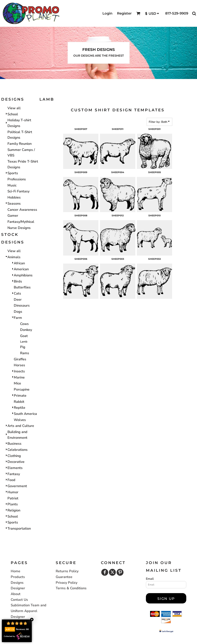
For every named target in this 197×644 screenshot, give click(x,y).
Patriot (13, 498)
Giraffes (20, 359)
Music (12, 185)
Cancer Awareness (22, 210)
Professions (17, 179)
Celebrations (18, 450)
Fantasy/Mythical (21, 222)
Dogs (18, 312)
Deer (18, 300)
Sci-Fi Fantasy (18, 191)
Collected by (17, 636)
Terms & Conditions (71, 588)
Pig (23, 347)
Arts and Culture (21, 426)
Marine (19, 377)
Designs (17, 583)
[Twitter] (112, 572)
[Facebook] (105, 572)
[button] (138, 13)
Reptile (20, 408)
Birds (18, 281)
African (19, 263)
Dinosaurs (22, 305)
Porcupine (22, 389)
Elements (15, 468)
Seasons (14, 204)
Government (17, 486)
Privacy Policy (67, 583)
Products (18, 577)
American (21, 269)
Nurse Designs (19, 228)
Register (124, 13)
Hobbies (14, 197)
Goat (24, 336)
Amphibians (23, 275)
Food (11, 480)
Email (150, 579)
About (16, 594)
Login (107, 13)
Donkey (26, 330)
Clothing (14, 456)
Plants (13, 504)
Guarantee (64, 577)
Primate (20, 396)
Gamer (13, 216)
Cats (17, 293)
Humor (13, 492)
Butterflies (22, 287)
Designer (18, 588)
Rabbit (19, 402)
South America (25, 414)
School (13, 114)
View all (14, 108)
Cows (24, 324)
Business (14, 444)
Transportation (19, 528)
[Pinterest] (120, 572)
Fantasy (14, 474)
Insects (19, 371)
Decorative (16, 462)
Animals (14, 257)
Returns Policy (67, 571)
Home (16, 571)
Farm (18, 318)
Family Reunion (20, 144)
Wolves (20, 420)
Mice (17, 383)
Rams (25, 353)
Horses (19, 365)
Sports (13, 173)
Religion (14, 510)
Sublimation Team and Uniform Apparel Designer (29, 611)
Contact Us (19, 600)
